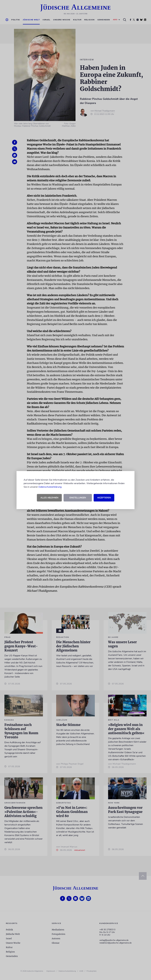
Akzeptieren (104, 498)
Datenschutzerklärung (50, 487)
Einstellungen (78, 498)
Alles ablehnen (49, 498)
